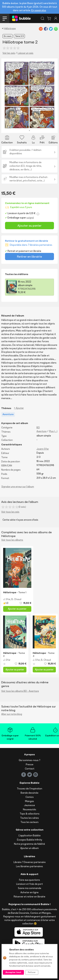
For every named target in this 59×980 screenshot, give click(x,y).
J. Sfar (7, 599)
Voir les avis (9, 53)
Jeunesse (29, 805)
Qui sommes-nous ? (29, 760)
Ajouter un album (29, 848)
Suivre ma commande (30, 888)
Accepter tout (13, 972)
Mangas (29, 801)
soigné (30, 218)
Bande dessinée (29, 793)
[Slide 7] (38, 129)
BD (38, 428)
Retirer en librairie (29, 256)
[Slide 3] (21, 129)
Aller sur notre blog (12, 714)
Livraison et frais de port (29, 884)
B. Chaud (16, 599)
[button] (6, 96)
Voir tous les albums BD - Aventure (20, 691)
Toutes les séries (29, 818)
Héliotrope (10, 28)
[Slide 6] (34, 129)
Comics (30, 797)
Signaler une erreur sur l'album (18, 487)
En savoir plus (39, 10)
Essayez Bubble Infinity (29, 840)
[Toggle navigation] (5, 18)
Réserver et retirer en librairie (29, 897)
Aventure (42, 431)
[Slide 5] (30, 129)
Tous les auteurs (29, 822)
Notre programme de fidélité (29, 844)
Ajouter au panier (29, 225)
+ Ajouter (19, 408)
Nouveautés (30, 809)
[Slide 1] (12, 129)
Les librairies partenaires (29, 866)
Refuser (32, 972)
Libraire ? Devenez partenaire (30, 862)
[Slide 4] (25, 129)
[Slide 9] (47, 129)
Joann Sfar (43, 449)
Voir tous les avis (10, 512)
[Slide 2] (16, 129)
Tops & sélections (30, 814)
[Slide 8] (43, 129)
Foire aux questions (29, 880)
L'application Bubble (30, 835)
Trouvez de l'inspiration (29, 789)
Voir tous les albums (12, 540)
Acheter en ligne (29, 892)
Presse (30, 764)
